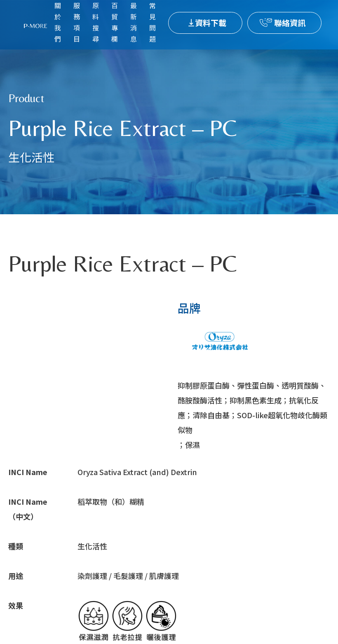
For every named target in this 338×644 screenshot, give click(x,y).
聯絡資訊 (290, 22)
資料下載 (211, 22)
